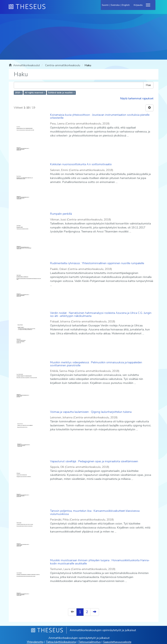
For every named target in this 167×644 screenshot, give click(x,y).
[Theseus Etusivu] (49, 9)
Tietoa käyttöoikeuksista (61, 642)
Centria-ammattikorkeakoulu (63, 65)
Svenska (115, 5)
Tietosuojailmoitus (89, 642)
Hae (148, 85)
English (126, 5)
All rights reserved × (35, 93)
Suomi (105, 5)
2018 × (18, 93)
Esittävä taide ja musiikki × (61, 93)
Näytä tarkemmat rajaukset (137, 98)
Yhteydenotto (35, 642)
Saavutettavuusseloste (117, 642)
